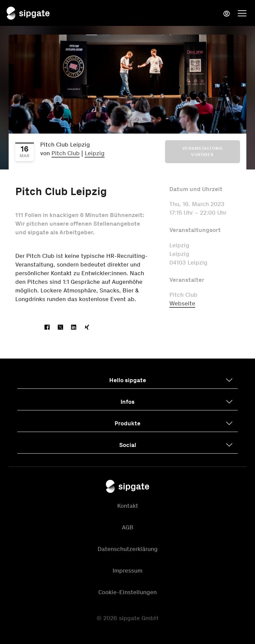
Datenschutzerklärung (128, 549)
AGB (128, 527)
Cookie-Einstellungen (127, 592)
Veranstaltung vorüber (203, 152)
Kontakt (128, 506)
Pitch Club (66, 153)
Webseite (182, 303)
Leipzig (95, 153)
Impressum (127, 571)
